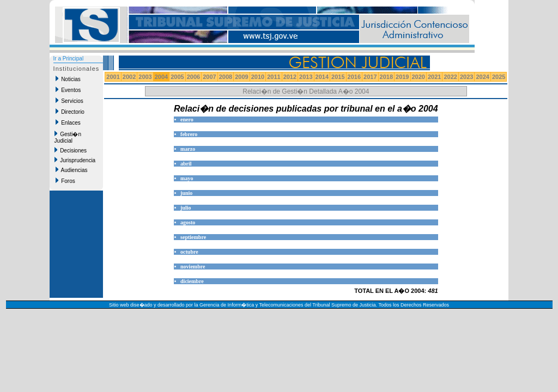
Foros (65, 181)
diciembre (192, 281)
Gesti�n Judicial (68, 137)
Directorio (70, 112)
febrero (189, 134)
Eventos (68, 90)
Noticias (68, 79)
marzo (188, 149)
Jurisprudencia (75, 160)
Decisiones (71, 150)
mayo (187, 178)
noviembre (193, 267)
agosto (188, 222)
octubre (189, 252)
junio (186, 193)
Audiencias (72, 170)
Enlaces (68, 122)
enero (187, 120)
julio (186, 208)
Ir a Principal (69, 59)
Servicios (69, 101)
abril (186, 164)
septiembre (193, 237)
